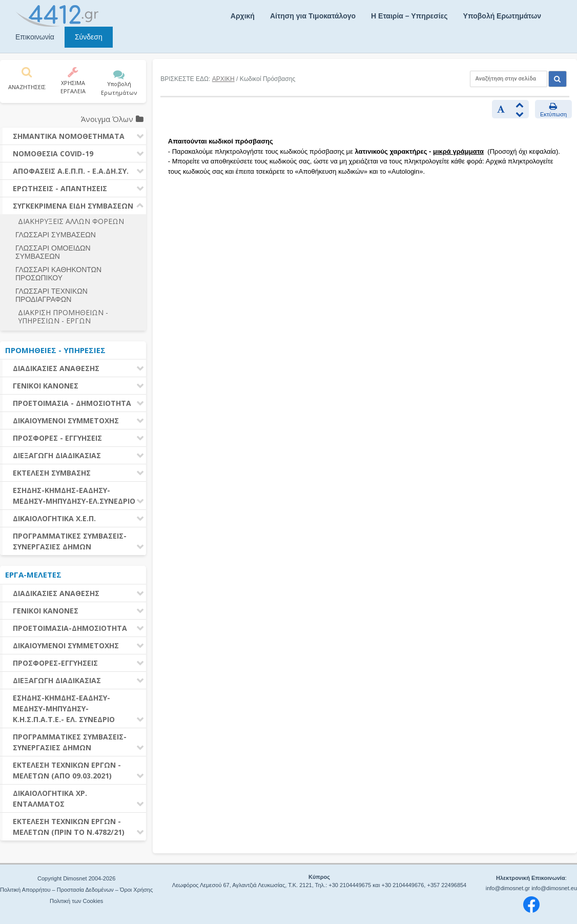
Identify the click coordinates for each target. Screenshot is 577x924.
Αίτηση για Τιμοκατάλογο (313, 16)
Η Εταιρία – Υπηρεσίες (409, 16)
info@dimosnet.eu (554, 888)
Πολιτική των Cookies (76, 901)
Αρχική (243, 16)
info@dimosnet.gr (508, 888)
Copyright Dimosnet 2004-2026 (76, 878)
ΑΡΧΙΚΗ (223, 79)
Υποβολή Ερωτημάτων (502, 16)
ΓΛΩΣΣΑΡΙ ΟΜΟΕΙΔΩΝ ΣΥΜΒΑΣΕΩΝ (53, 252)
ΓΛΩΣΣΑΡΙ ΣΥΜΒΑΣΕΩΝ (56, 235)
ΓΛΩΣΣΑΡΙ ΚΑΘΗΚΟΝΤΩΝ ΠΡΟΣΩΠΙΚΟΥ (58, 274)
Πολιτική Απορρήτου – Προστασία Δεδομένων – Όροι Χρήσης (76, 890)
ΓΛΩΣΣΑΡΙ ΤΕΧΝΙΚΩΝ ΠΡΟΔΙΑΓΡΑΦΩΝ (51, 295)
